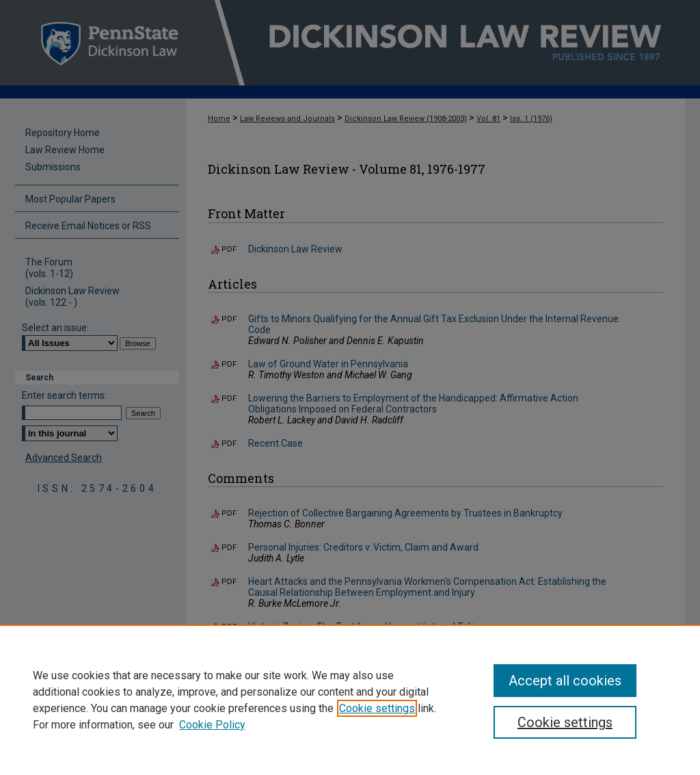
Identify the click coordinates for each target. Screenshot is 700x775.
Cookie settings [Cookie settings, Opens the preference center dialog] (565, 722)
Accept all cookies (565, 681)
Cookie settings (377, 708)
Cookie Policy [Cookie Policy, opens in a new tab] (212, 725)
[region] (350, 700)
